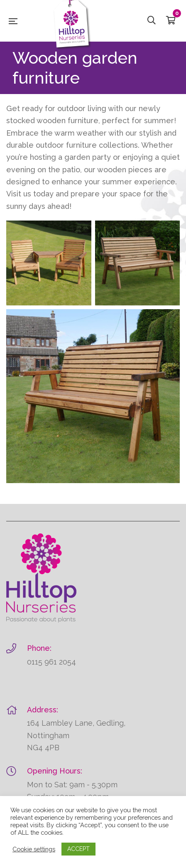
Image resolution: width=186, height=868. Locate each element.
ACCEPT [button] (78, 849)
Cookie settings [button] (34, 849)
